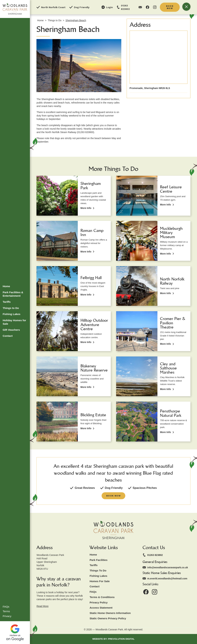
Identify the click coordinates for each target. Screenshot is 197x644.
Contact (8, 336)
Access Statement (101, 608)
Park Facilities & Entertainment (13, 294)
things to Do (98, 570)
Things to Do (11, 308)
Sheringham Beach (76, 20)
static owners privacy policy (108, 618)
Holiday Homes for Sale (14, 322)
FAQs (6, 607)
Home (6, 286)
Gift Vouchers (11, 330)
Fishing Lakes (11, 314)
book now (170, 7)
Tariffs (7, 302)
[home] (15, 9)
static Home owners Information (110, 613)
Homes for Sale (100, 581)
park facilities (98, 560)
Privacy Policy (98, 602)
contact (94, 586)
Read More (42, 606)
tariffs (93, 565)
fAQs (93, 592)
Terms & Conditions (102, 597)
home (93, 555)
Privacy (7, 616)
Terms (6, 611)
